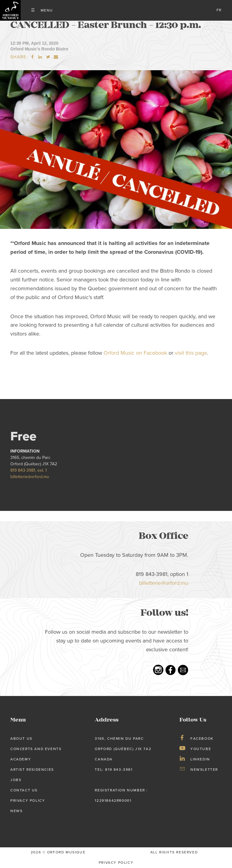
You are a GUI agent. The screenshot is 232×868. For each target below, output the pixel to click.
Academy (21, 759)
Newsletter (204, 770)
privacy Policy (116, 863)
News (16, 811)
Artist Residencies (32, 770)
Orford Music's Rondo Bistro (39, 49)
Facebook (202, 739)
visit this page (191, 353)
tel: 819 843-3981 (114, 770)
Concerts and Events (36, 749)
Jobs (16, 780)
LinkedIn (200, 759)
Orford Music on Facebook (135, 353)
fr (219, 10)
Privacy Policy (28, 801)
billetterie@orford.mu (30, 477)
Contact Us (24, 790)
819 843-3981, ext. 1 (29, 470)
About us (21, 739)
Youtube (201, 749)
